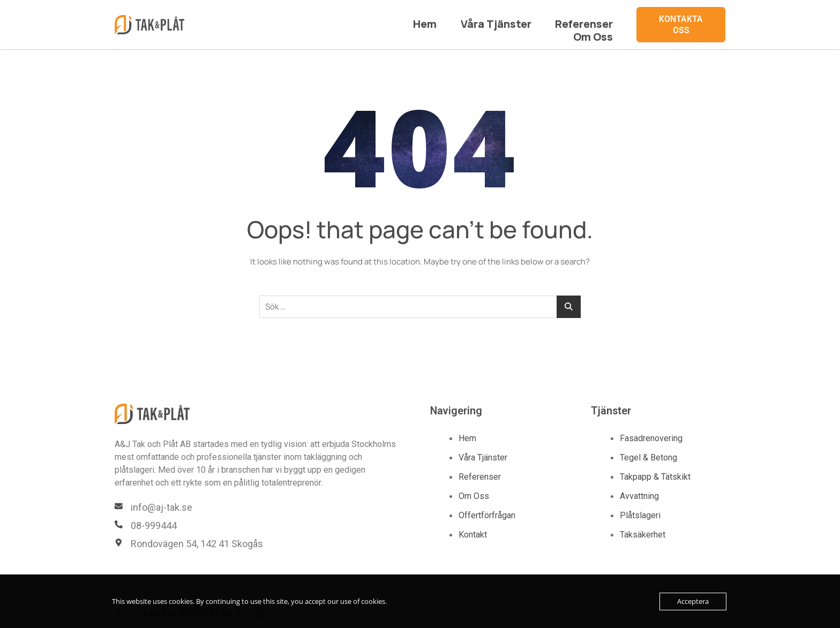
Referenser (531, 19)
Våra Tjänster (451, 19)
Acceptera (693, 601)
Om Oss (598, 19)
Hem (386, 19)
